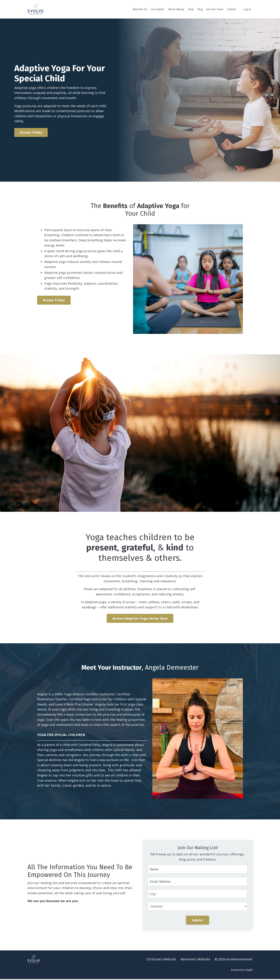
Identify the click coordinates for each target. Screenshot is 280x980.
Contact (232, 9)
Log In (247, 9)
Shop (191, 9)
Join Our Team (215, 9)
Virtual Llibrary (177, 9)
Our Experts (158, 9)
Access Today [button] (32, 132)
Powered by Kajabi (242, 971)
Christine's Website (161, 960)
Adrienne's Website (195, 960)
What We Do (140, 9)
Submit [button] (198, 921)
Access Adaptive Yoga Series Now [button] (140, 619)
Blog (201, 9)
